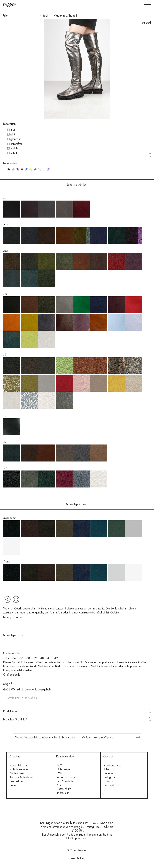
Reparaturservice (67, 777)
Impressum (63, 793)
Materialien (17, 773)
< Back (44, 16)
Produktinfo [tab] (10, 711)
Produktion (16, 781)
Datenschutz (64, 789)
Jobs (106, 769)
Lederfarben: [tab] (11, 163)
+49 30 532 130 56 (96, 823)
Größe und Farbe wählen (22, 698)
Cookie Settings (77, 858)
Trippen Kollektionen (22, 777)
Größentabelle (12, 675)
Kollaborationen (19, 769)
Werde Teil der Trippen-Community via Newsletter (45, 737)
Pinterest (109, 785)
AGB (59, 785)
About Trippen (18, 765)
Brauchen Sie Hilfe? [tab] (15, 719)
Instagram (110, 777)
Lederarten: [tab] (10, 124)
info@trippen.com (77, 838)
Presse (14, 785)
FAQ (59, 765)
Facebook (110, 773)
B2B (59, 773)
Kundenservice (113, 765)
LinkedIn (109, 781)
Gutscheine (63, 769)
